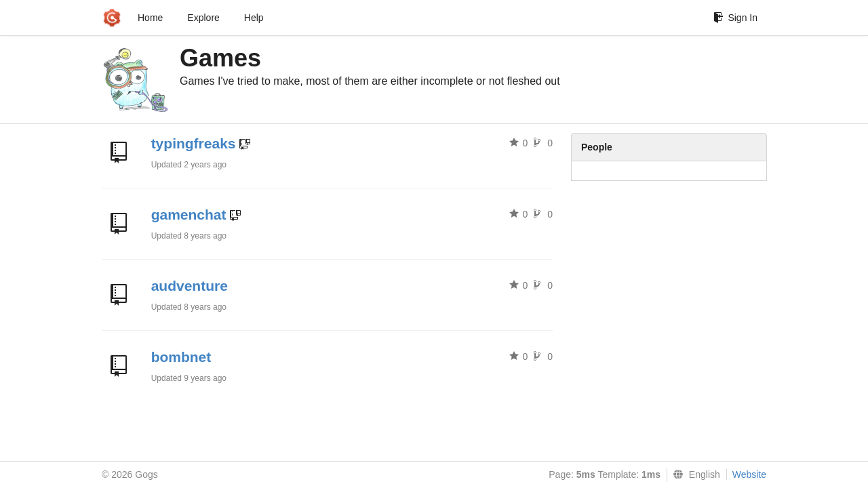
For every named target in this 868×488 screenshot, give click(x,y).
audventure (190, 286)
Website (749, 474)
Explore (203, 18)
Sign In (735, 18)
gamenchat (189, 215)
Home (150, 18)
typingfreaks (194, 143)
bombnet (181, 357)
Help (254, 18)
